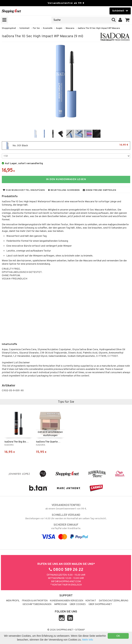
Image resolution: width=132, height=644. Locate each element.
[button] (127, 20)
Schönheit (24, 28)
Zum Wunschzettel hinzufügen (24, 190)
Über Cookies (78, 604)
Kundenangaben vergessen (67, 601)
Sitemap (80, 630)
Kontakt (91, 601)
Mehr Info (88, 640)
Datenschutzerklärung (114, 601)
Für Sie (36, 28)
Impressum (61, 604)
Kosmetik (48, 28)
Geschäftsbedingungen (37, 604)
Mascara (70, 28)
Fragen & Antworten (35, 601)
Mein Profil (13, 601)
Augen (59, 28)
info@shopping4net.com (66, 582)
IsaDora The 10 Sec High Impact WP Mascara (99, 28)
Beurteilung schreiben (64, 190)
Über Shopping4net (100, 604)
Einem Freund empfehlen (99, 190)
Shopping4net (9, 28)
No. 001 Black (66, 146)
